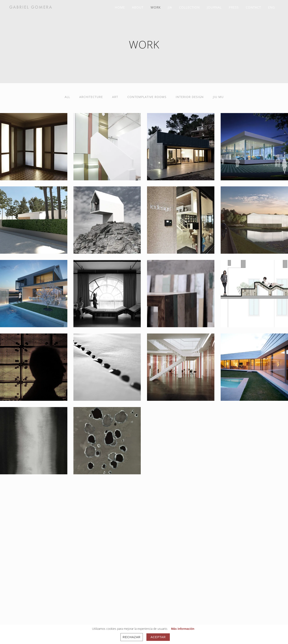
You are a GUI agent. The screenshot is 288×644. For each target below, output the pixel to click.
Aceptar (158, 637)
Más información (183, 629)
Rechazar (132, 637)
